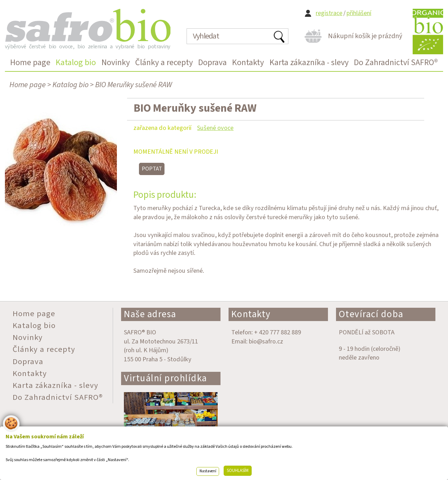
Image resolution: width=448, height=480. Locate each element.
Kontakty (251, 314)
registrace (329, 13)
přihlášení (359, 13)
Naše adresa (150, 314)
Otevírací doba (371, 314)
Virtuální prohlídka (166, 378)
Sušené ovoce (215, 128)
